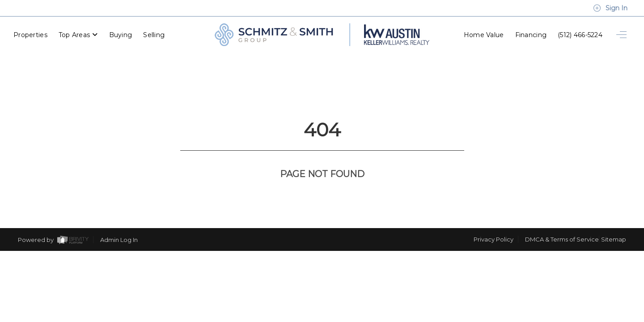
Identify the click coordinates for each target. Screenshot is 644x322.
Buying (121, 34)
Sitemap (614, 206)
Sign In (610, 8)
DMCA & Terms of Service (562, 206)
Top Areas (78, 34)
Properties (30, 34)
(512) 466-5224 (580, 34)
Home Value (484, 34)
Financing (531, 34)
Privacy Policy (494, 206)
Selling (154, 34)
